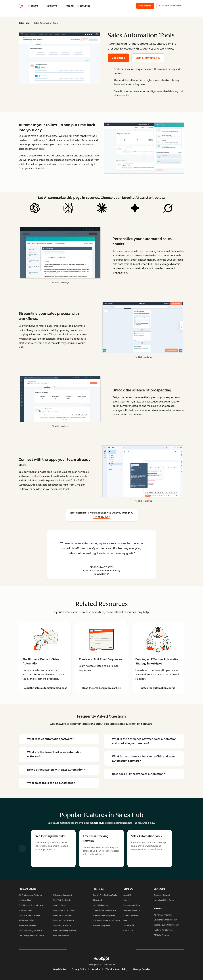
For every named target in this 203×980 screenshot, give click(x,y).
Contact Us (128, 930)
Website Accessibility (117, 969)
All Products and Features (30, 895)
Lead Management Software (31, 936)
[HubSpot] (21, 6)
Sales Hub (24, 23)
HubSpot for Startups (163, 930)
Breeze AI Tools (25, 910)
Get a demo (147, 6)
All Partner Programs (163, 915)
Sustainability (129, 925)
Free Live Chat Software (64, 920)
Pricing (70, 6)
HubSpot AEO (25, 900)
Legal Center (60, 969)
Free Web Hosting (61, 936)
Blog (125, 920)
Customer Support (162, 895)
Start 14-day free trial (170, 6)
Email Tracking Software (29, 915)
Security (96, 969)
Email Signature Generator (105, 910)
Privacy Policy (79, 969)
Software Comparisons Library (106, 920)
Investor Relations (131, 915)
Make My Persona (101, 905)
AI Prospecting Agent (62, 895)
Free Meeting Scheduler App (31, 905)
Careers (127, 900)
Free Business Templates (104, 915)
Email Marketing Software (30, 930)
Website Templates (101, 925)
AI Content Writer (26, 920)
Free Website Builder (62, 900)
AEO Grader (98, 900)
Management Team (132, 905)
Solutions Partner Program (165, 920)
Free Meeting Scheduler (50, 836)
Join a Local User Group (164, 900)
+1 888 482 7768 (102, 517)
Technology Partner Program (166, 925)
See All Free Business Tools (105, 895)
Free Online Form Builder (64, 910)
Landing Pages (60, 905)
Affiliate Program (162, 935)
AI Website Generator (28, 925)
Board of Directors (132, 910)
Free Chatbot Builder (62, 915)
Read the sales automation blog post (45, 688)
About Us (127, 895)
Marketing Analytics (62, 925)
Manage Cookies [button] (142, 969)
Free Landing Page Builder (65, 930)
